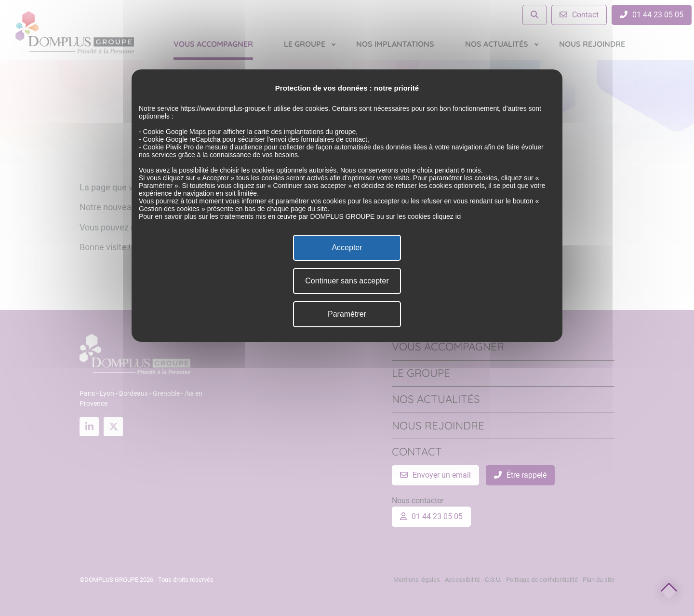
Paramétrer (347, 314)
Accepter (347, 248)
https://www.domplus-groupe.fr (226, 108)
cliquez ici (447, 216)
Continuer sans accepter (347, 281)
